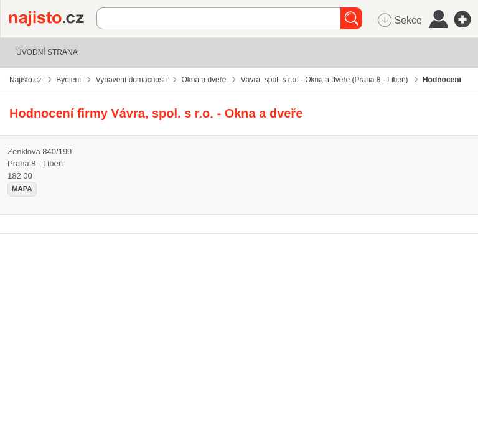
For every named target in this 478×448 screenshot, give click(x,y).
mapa (22, 189)
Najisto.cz (53, 19)
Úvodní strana (47, 52)
